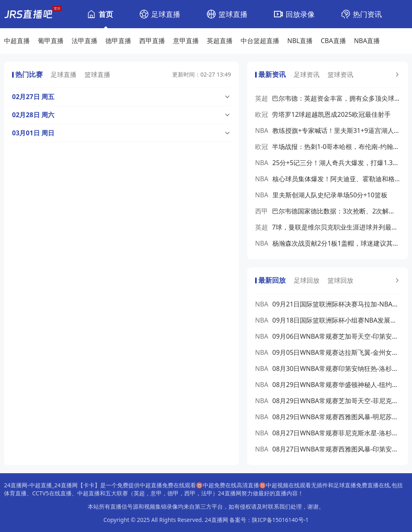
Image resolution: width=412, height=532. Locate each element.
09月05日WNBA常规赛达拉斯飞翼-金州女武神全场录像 (336, 352)
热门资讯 (367, 14)
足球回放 (307, 280)
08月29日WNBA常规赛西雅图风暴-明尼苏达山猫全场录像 (336, 417)
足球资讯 (307, 75)
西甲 (262, 211)
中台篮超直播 (260, 41)
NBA (262, 130)
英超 (262, 98)
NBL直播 (300, 41)
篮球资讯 (340, 75)
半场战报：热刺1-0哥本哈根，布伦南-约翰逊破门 (336, 147)
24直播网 (216, 520)
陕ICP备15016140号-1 (280, 520)
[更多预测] (396, 75)
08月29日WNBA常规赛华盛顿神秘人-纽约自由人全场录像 (336, 385)
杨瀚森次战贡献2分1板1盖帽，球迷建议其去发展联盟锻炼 (336, 243)
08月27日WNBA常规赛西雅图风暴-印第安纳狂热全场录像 (336, 449)
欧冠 (262, 114)
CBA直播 (333, 41)
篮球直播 (233, 14)
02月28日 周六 (33, 115)
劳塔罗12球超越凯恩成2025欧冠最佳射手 (331, 114)
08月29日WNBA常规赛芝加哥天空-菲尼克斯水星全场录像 (336, 401)
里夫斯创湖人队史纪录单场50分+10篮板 (330, 195)
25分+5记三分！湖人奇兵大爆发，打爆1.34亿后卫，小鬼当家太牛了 (336, 163)
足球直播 (166, 14)
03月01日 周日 (33, 133)
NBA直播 (367, 41)
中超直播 (17, 41)
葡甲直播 (51, 41)
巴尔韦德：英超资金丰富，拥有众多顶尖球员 (336, 98)
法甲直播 (84, 41)
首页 (106, 14)
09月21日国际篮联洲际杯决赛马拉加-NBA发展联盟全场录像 (336, 304)
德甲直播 (118, 41)
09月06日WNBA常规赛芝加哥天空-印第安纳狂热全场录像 (336, 336)
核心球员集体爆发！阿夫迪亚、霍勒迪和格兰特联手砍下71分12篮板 (336, 179)
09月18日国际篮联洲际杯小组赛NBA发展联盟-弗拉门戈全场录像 (336, 320)
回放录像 (300, 14)
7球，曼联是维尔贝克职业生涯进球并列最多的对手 (336, 227)
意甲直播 (186, 41)
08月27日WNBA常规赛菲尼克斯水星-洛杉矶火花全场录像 (336, 433)
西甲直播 (152, 41)
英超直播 (220, 41)
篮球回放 (340, 280)
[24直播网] (28, 14)
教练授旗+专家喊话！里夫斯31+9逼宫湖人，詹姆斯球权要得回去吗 (336, 130)
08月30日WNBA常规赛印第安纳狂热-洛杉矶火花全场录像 (336, 368)
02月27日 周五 (33, 97)
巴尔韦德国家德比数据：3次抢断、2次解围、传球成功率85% (336, 211)
